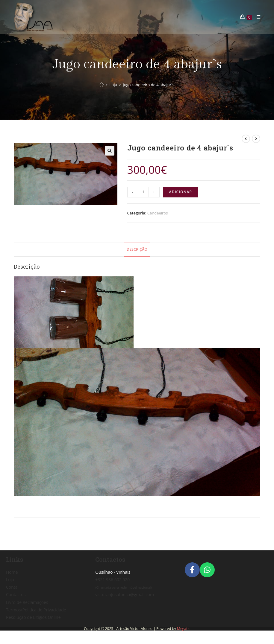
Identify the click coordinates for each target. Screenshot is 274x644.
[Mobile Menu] (256, 17)
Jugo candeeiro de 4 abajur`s (149, 85)
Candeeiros (158, 213)
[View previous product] (246, 139)
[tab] (137, 250)
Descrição (137, 249)
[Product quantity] (143, 192)
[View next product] (256, 139)
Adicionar (181, 192)
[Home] (102, 85)
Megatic (184, 629)
